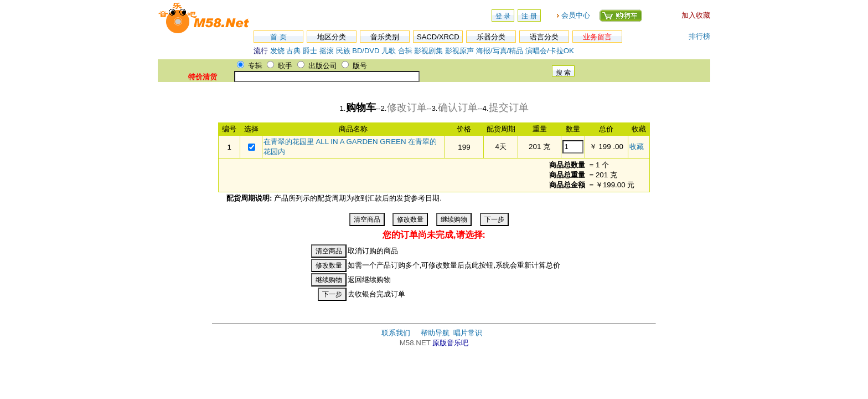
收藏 (637, 147)
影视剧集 (428, 51)
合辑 (405, 51)
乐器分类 (491, 37)
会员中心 (576, 15)
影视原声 (459, 51)
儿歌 (389, 51)
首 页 (278, 37)
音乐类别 (385, 37)
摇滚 (328, 51)
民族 (343, 51)
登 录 (503, 16)
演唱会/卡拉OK (550, 51)
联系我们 (396, 333)
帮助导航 (435, 333)
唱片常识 (468, 333)
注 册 (529, 16)
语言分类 (544, 37)
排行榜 (699, 36)
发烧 (277, 51)
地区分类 (332, 37)
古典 (293, 51)
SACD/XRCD (438, 37)
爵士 (310, 51)
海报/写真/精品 (500, 51)
